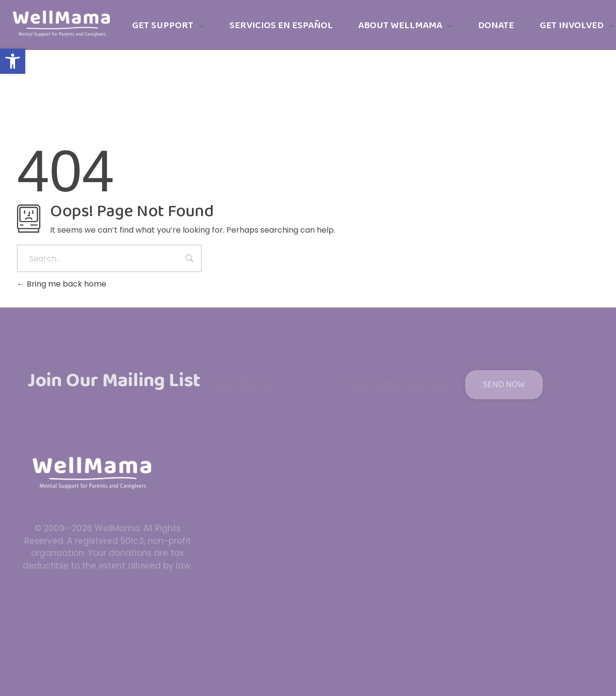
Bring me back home (62, 284)
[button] (13, 61)
